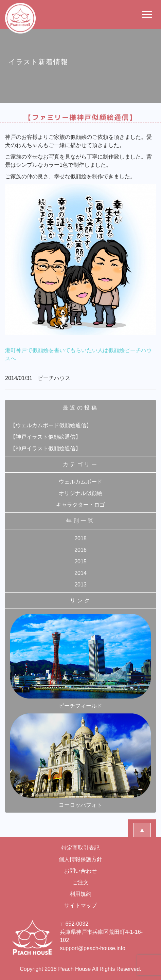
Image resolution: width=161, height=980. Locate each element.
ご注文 (80, 882)
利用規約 (80, 894)
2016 (80, 550)
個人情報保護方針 (80, 859)
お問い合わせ (80, 871)
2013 (80, 585)
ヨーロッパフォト (80, 761)
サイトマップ (80, 905)
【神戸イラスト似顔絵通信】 (46, 437)
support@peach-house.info (92, 948)
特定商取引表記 (80, 848)
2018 (80, 538)
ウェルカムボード (80, 482)
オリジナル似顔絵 (80, 493)
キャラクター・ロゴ (80, 505)
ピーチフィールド (80, 661)
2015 (80, 561)
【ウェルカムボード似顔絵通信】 (51, 425)
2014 (80, 573)
